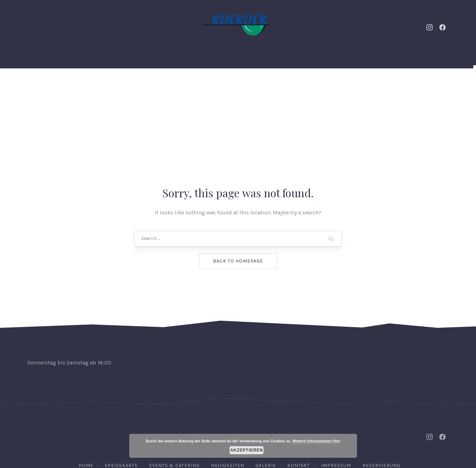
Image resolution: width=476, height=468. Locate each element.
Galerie (300, 85)
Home (77, 85)
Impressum (336, 411)
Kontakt (336, 85)
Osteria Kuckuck (237, 432)
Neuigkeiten (181, 85)
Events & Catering (124, 85)
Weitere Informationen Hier (316, 441)
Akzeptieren (247, 450)
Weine (267, 85)
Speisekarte (228, 85)
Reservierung (422, 85)
